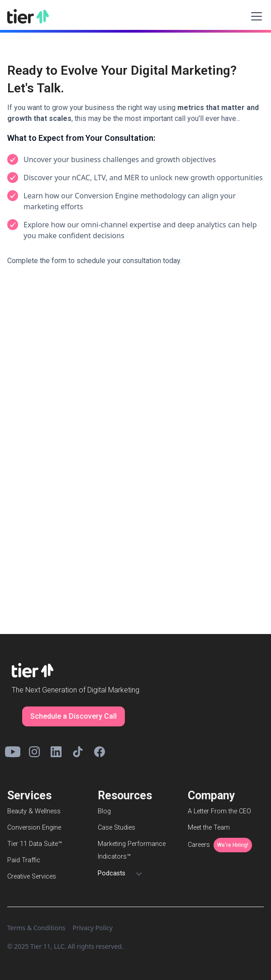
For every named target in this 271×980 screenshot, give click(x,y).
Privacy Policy (93, 928)
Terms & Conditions (36, 928)
